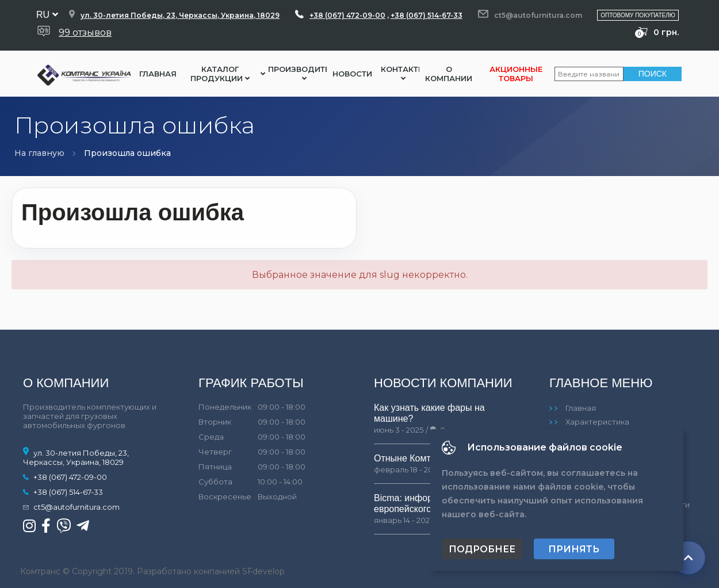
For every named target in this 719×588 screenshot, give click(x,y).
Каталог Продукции (220, 74)
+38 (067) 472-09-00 (347, 15)
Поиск (653, 74)
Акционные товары (516, 74)
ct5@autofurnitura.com (538, 15)
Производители (305, 73)
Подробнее (482, 549)
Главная (158, 74)
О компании (449, 74)
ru (47, 15)
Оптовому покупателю (638, 15)
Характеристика (597, 422)
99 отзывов (85, 33)
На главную (39, 153)
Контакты (403, 73)
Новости (352, 74)
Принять (574, 549)
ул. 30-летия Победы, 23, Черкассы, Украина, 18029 (180, 15)
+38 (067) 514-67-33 (427, 15)
